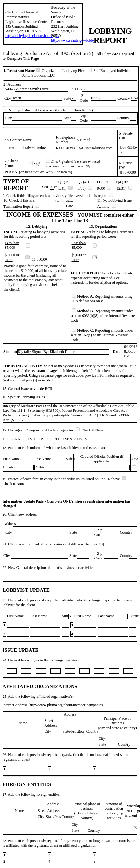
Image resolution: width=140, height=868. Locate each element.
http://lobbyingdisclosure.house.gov (32, 36)
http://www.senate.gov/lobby (73, 40)
